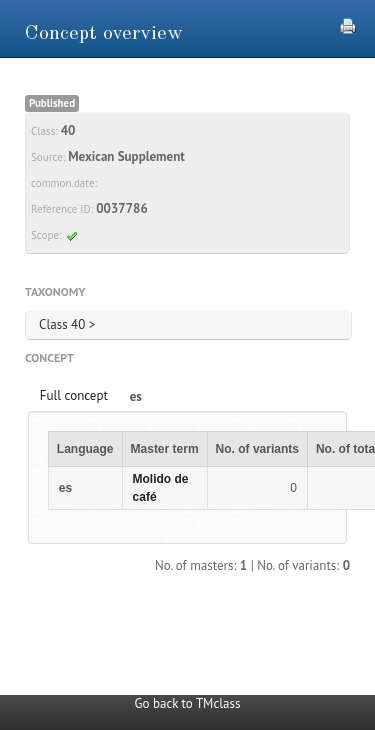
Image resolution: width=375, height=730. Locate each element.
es (136, 396)
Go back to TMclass (188, 703)
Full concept (74, 395)
